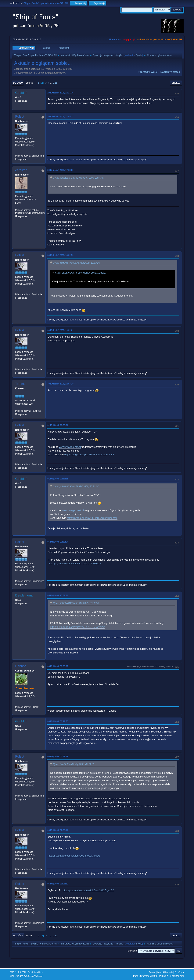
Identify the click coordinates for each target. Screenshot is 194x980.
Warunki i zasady (165, 972)
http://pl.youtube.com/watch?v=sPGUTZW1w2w (75, 564)
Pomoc (152, 972)
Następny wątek (170, 72)
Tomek (20, 384)
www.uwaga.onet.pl (70, 447)
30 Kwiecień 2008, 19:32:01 (60, 330)
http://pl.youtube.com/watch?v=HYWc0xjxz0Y (88, 890)
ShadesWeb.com (35, 976)
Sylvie (139, 55)
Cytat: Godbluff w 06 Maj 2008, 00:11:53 (74, 764)
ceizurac (21, 170)
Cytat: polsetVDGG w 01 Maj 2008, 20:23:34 (76, 486)
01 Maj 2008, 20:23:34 (58, 425)
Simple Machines (35, 972)
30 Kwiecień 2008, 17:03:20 (60, 170)
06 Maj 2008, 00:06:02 (58, 666)
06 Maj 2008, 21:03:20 (58, 884)
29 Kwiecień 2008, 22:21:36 (60, 93)
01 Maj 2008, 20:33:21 (58, 479)
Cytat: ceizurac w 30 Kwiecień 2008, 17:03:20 (76, 263)
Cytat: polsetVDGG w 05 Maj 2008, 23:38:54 (76, 603)
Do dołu (18, 83)
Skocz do (132, 951)
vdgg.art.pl (129, 40)
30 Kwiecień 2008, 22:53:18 (60, 384)
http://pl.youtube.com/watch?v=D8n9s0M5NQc (74, 856)
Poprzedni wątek (148, 72)
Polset (20, 117)
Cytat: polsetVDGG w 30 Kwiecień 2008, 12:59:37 (79, 178)
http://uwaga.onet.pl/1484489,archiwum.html (89, 454)
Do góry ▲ (179, 972)
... (51, 83)
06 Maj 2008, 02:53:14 (58, 830)
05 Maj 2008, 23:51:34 (58, 595)
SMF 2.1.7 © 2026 (18, 972)
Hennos (21, 666)
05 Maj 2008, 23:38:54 (58, 542)
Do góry (18, 936)
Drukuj (176, 83)
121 (55, 83)
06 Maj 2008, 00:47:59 (58, 756)
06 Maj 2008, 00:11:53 (58, 721)
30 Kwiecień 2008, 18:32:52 (60, 255)
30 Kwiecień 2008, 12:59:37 (60, 116)
